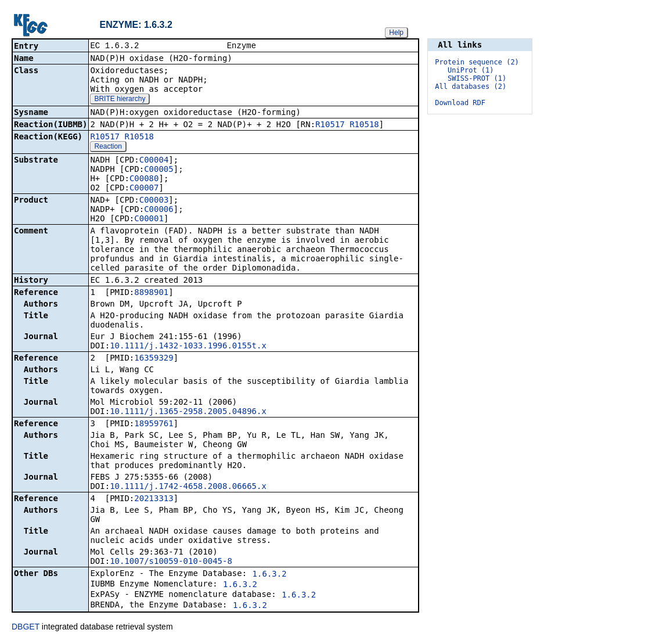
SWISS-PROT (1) (477, 78)
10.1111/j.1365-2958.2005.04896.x (188, 412)
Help (396, 33)
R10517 (330, 125)
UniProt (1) (471, 70)
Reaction (108, 147)
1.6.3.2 (270, 575)
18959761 (154, 424)
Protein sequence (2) (477, 62)
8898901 (151, 293)
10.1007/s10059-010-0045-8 (171, 562)
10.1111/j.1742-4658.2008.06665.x (188, 487)
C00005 (159, 170)
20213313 (154, 499)
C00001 (149, 220)
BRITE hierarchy (120, 100)
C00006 (159, 210)
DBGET (26, 628)
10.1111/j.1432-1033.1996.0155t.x (188, 347)
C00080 (144, 179)
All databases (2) (471, 87)
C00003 (154, 201)
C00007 (144, 189)
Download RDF (460, 103)
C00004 (154, 161)
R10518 (364, 125)
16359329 (154, 359)
